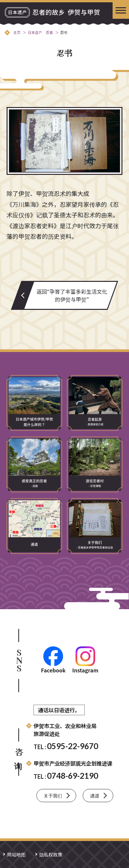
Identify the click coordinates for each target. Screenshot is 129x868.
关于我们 (53, 796)
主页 (17, 32)
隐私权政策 (51, 854)
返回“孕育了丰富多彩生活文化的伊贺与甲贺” (72, 295)
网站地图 (16, 854)
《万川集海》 (24, 204)
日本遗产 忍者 (40, 32)
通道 (95, 796)
